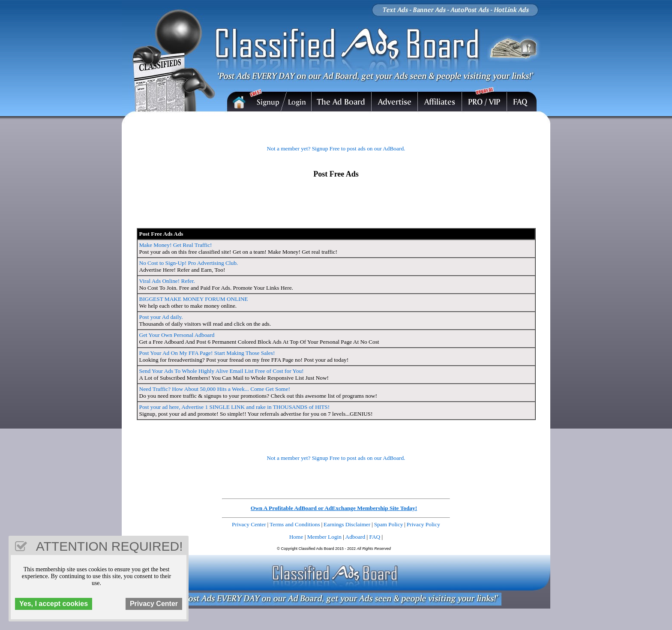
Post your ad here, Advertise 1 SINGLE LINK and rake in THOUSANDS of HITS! (235, 407)
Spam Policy (389, 524)
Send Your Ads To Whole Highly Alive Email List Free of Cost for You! (222, 371)
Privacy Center (249, 524)
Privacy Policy (423, 524)
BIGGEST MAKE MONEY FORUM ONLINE (194, 299)
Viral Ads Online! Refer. (167, 281)
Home (296, 537)
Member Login (324, 537)
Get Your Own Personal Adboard (177, 335)
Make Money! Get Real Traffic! (176, 245)
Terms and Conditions (295, 524)
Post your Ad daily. (161, 317)
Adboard (355, 537)
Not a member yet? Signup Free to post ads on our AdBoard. (336, 148)
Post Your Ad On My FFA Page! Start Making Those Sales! (207, 353)
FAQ (375, 537)
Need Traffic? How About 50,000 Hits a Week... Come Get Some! (215, 389)
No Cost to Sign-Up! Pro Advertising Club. (189, 263)
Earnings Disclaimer (347, 524)
